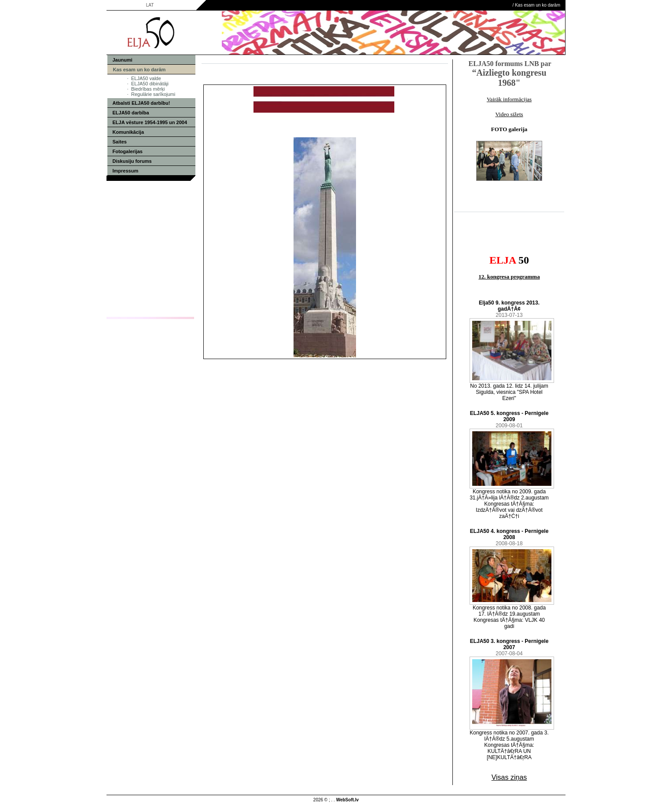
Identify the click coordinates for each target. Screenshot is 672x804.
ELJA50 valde (146, 78)
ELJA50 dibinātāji (150, 84)
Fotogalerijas (128, 151)
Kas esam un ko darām (538, 5)
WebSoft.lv (347, 800)
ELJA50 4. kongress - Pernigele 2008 (509, 534)
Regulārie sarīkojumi (153, 94)
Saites (120, 142)
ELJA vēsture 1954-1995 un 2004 (150, 122)
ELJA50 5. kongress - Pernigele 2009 (509, 416)
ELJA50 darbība (131, 113)
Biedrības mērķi (148, 89)
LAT (150, 5)
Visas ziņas (509, 777)
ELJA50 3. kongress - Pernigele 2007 (509, 644)
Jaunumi (123, 60)
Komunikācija (129, 132)
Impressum (126, 171)
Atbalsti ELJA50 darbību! (141, 103)
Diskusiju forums (132, 161)
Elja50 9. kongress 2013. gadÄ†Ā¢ (509, 306)
